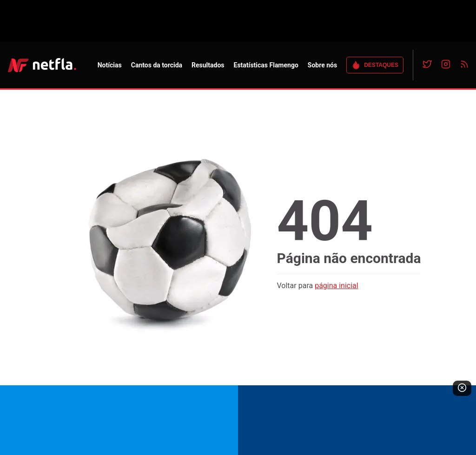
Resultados (208, 65)
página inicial (337, 286)
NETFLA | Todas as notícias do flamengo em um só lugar (42, 65)
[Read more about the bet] (238, 420)
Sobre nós (322, 65)
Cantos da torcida (157, 65)
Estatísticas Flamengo (266, 65)
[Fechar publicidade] (462, 388)
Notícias (110, 65)
